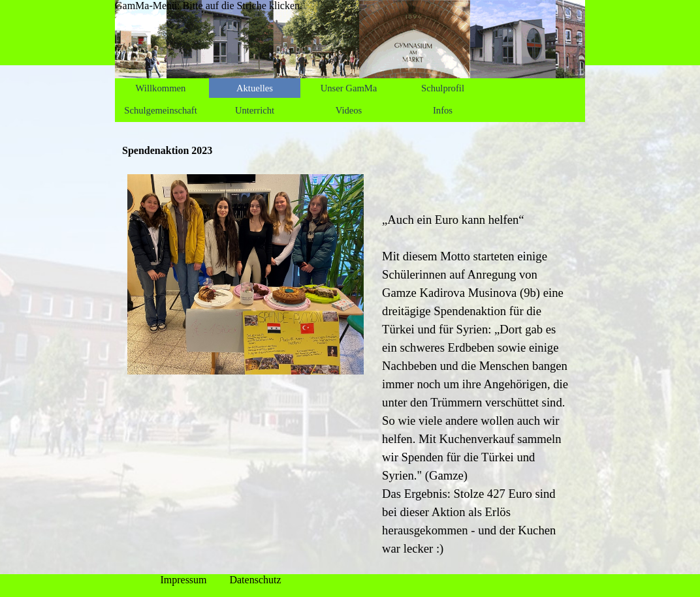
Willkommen (161, 88)
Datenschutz (255, 580)
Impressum (183, 580)
